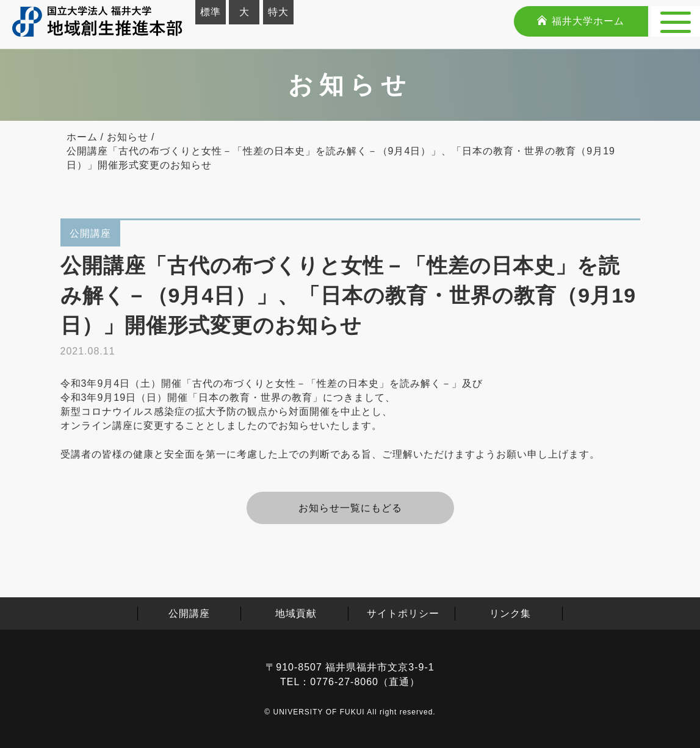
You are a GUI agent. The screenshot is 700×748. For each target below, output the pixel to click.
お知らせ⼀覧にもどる (350, 508)
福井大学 (580, 21)
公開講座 (189, 613)
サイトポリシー (403, 613)
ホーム (82, 137)
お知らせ (128, 137)
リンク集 (510, 613)
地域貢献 (296, 613)
